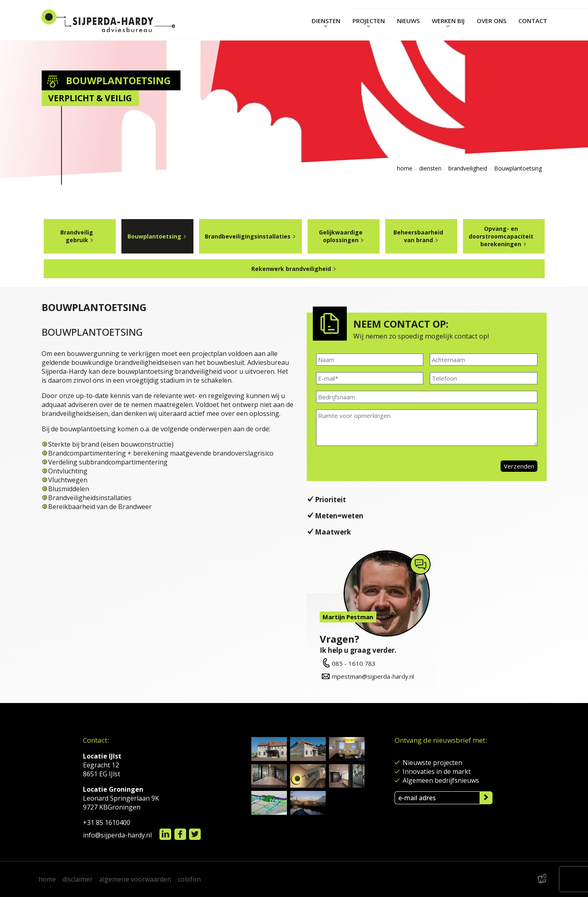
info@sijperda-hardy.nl (117, 835)
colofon (189, 879)
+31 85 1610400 (107, 822)
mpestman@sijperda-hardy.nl (367, 676)
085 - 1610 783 (348, 663)
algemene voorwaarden (135, 879)
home (47, 879)
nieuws (408, 21)
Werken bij (448, 21)
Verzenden (519, 466)
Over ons (491, 21)
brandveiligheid (468, 168)
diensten (430, 168)
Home (405, 168)
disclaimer (77, 879)
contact (533, 21)
